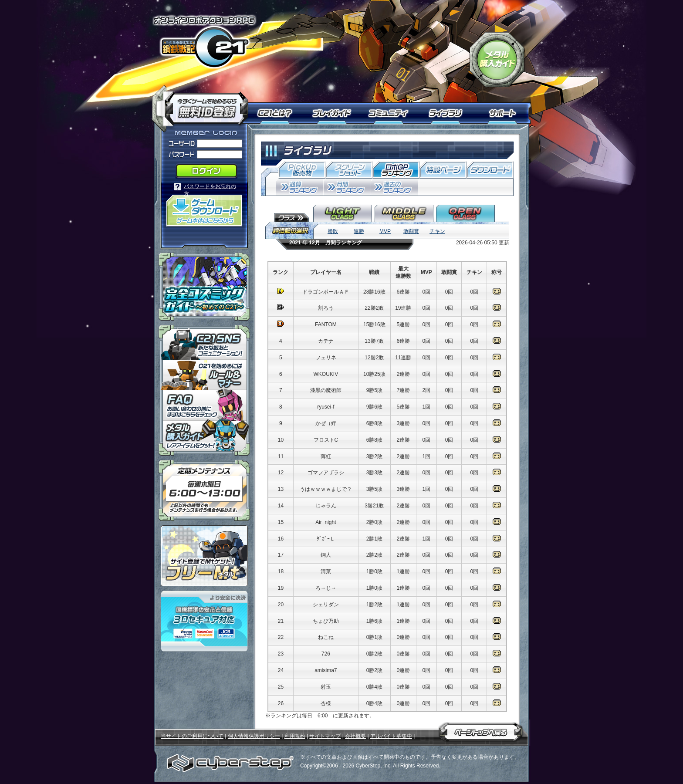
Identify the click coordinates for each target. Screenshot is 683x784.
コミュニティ (391, 113)
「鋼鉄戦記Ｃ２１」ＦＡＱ (204, 406)
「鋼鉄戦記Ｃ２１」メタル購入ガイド (497, 60)
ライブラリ (449, 113)
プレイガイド (333, 113)
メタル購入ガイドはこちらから (204, 438)
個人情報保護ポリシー (254, 736)
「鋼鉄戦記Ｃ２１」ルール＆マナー (204, 375)
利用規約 (295, 736)
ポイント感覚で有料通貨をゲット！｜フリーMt (204, 556)
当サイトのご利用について (192, 736)
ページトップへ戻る (481, 730)
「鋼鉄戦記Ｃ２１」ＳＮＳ (204, 342)
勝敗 (333, 231)
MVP (385, 231)
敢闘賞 (411, 231)
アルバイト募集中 (391, 736)
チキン (437, 231)
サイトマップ (325, 736)
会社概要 (355, 736)
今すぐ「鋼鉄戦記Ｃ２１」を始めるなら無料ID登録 (203, 105)
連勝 (359, 231)
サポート (504, 113)
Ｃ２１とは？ (279, 113)
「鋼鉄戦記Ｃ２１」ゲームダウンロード (204, 211)
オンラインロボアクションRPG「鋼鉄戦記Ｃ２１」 (204, 42)
